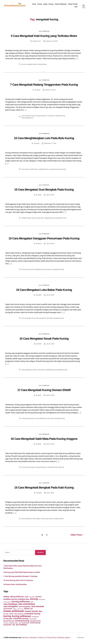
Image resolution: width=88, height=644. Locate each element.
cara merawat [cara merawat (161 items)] (37, 606)
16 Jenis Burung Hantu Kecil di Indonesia (18, 580)
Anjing (45, 4)
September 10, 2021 (52, 41)
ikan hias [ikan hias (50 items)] (6, 614)
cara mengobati (26, 116)
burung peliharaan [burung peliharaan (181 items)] (21, 602)
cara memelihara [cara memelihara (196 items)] (27, 604)
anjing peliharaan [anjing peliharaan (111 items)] (17, 596)
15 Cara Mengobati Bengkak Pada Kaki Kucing (44, 487)
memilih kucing (33, 169)
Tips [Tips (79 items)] (14, 625)
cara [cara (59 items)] (32, 602)
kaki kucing (44, 519)
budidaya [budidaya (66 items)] (38, 597)
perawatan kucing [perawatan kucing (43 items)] (13, 623)
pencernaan (48, 269)
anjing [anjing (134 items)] (6, 596)
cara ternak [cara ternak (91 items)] (8, 609)
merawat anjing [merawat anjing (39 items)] (33, 619)
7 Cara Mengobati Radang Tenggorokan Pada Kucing (44, 85)
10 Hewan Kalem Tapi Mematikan (15, 584)
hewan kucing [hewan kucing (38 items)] (20, 609)
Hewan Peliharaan (61, 4)
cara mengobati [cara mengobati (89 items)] (24, 607)
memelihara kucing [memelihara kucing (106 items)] (21, 618)
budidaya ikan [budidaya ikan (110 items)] (23, 599)
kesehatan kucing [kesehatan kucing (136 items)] (32, 614)
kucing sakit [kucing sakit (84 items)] (8, 619)
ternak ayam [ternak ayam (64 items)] (25, 623)
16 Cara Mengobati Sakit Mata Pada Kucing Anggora (44, 439)
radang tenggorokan (27, 118)
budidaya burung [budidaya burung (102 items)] (10, 599)
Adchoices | (26, 638)
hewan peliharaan (27, 370)
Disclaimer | (34, 638)
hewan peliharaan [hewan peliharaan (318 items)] (14, 611)
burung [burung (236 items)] (34, 599)
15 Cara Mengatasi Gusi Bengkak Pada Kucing (44, 189)
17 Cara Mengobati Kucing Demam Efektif (44, 390)
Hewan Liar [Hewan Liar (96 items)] (28, 609)
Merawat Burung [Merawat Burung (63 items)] (9, 621)
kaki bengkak (37, 519)
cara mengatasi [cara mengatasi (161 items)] (11, 606)
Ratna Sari (38, 41)
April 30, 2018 (50, 395)
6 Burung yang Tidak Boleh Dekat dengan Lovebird (22, 572)
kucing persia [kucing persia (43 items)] (35, 617)
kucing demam (30, 418)
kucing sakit (50, 116)
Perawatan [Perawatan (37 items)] (6, 623)
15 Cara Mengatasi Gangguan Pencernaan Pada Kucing (44, 238)
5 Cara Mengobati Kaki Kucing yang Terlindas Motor (44, 36)
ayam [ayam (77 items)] (27, 597)
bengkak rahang (26, 218)
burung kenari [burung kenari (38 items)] (42, 599)
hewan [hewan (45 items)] (14, 609)
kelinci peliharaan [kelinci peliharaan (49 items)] (19, 614)
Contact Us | (42, 638)
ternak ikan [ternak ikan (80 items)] (7, 625)
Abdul (38, 90)
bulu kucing (25, 169)
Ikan (76, 7)
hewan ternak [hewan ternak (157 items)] (31, 611)
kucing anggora (31, 467)
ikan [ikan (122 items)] (40, 611)
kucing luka (42, 318)
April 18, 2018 (50, 444)
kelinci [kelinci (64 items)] (11, 614)
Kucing (40, 4)
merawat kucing (42, 64)
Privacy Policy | (52, 638)
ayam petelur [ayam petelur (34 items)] (32, 597)
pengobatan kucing (61, 218)
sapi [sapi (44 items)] (20, 623)
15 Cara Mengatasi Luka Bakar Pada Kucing (44, 290)
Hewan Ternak (73, 4)
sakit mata (61, 467)
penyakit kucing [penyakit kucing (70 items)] (35, 621)
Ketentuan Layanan (64, 638)
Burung (51, 4)
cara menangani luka (28, 318)
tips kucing (63, 169)
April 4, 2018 (50, 493)
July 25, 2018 (50, 195)
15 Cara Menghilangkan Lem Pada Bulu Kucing (44, 138)
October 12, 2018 (50, 90)
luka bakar (49, 318)
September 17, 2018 (50, 143)
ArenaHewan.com (15, 638)
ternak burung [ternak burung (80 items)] (35, 623)
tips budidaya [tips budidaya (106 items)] (21, 625)
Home (34, 4)
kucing (23, 64)
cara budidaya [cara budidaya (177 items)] (10, 604)
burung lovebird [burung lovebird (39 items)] (7, 602)
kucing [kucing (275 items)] (7, 616)
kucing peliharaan (41, 116)
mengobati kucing (31, 64)
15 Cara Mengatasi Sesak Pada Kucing (44, 339)
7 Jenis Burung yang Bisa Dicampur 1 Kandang (20, 576)
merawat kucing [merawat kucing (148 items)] (22, 621)
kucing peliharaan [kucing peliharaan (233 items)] (22, 616)
